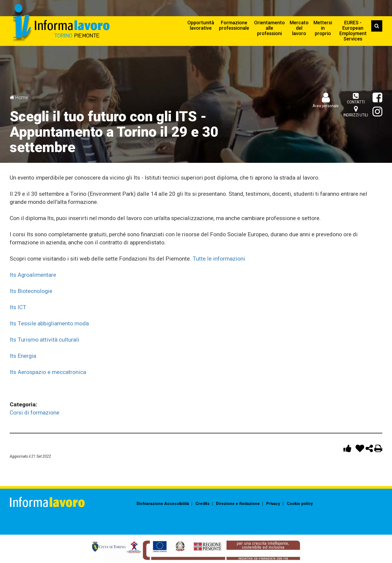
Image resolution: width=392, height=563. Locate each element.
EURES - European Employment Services (353, 31)
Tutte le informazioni (219, 259)
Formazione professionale (234, 25)
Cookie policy (300, 504)
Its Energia (23, 356)
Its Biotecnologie (31, 291)
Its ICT (18, 307)
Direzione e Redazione (238, 504)
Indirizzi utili (356, 111)
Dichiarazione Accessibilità (163, 504)
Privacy (273, 504)
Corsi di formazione (35, 413)
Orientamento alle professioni (269, 28)
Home (22, 97)
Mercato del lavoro (299, 28)
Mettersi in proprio (323, 28)
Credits (202, 504)
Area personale (326, 106)
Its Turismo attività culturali (45, 340)
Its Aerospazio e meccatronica (48, 372)
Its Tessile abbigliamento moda (49, 323)
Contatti (356, 98)
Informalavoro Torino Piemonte (60, 23)
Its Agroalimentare (33, 275)
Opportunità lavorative (201, 25)
